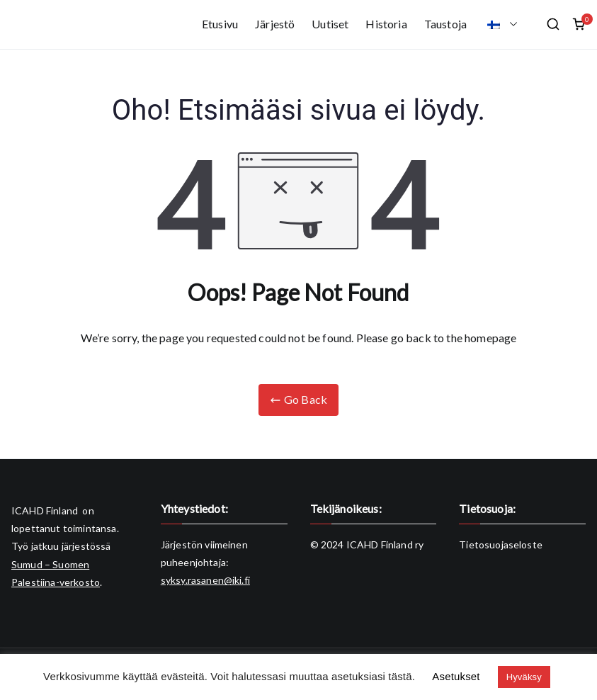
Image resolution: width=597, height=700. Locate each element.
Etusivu (220, 24)
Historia (386, 24)
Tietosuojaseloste (501, 544)
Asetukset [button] (456, 676)
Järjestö (275, 24)
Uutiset (330, 24)
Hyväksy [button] (524, 677)
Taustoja (445, 24)
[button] (511, 24)
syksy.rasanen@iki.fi (205, 580)
